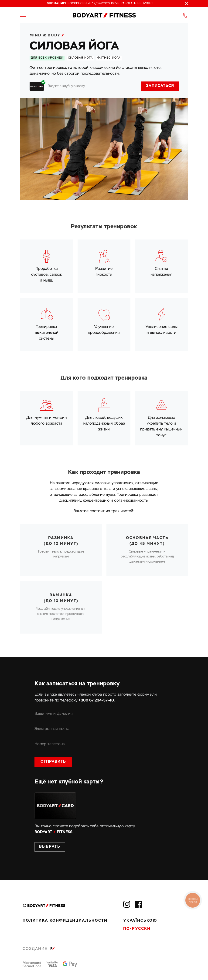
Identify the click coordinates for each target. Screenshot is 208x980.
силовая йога (80, 58)
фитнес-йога (109, 58)
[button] (23, 15)
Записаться (160, 86)
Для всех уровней (47, 58)
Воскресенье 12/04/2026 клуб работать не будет (100, 4)
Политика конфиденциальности (65, 921)
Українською (140, 921)
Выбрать (50, 847)
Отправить (53, 762)
